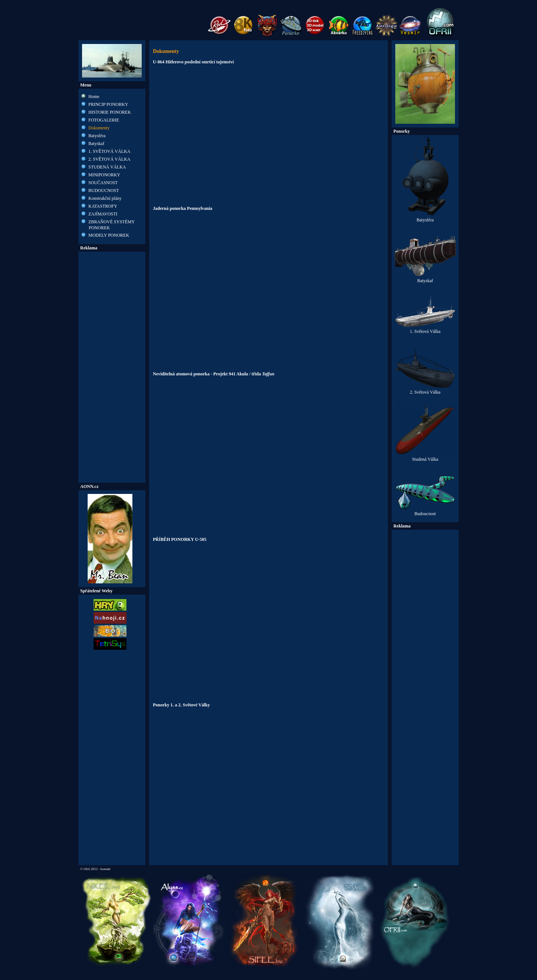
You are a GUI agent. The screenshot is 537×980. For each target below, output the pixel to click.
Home (94, 97)
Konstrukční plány (105, 198)
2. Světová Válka (425, 390)
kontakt (105, 869)
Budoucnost (425, 512)
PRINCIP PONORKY (108, 104)
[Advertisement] (112, 367)
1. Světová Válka (425, 329)
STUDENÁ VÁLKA (107, 167)
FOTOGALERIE (104, 120)
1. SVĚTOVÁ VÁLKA (109, 151)
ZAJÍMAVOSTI (103, 214)
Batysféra (97, 136)
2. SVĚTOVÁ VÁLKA (109, 159)
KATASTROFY (103, 206)
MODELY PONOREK (109, 235)
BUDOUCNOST (104, 190)
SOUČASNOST (103, 183)
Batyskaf (96, 144)
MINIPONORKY (104, 175)
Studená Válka (425, 457)
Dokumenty (99, 128)
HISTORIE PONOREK (110, 112)
